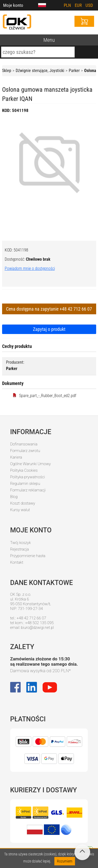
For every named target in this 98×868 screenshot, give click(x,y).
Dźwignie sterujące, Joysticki (40, 71)
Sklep (7, 71)
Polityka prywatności (28, 477)
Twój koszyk (21, 543)
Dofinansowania (24, 444)
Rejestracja (20, 549)
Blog (14, 497)
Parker (74, 71)
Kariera (16, 457)
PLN (67, 5)
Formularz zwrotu (25, 451)
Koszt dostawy (23, 503)
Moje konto (13, 5)
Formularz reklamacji (28, 490)
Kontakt (17, 562)
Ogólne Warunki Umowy (31, 464)
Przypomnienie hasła (28, 556)
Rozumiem (65, 861)
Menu (49, 40)
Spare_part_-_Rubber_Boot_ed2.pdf (44, 396)
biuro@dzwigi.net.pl (37, 628)
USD (89, 5)
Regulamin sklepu (25, 484)
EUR (78, 5)
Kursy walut (20, 510)
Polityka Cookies (24, 470)
